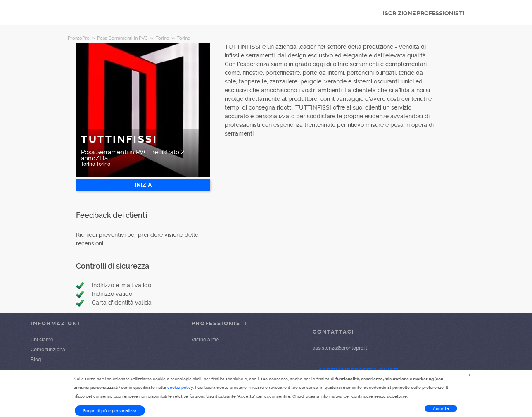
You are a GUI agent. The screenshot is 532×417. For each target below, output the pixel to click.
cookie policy (180, 387)
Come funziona (48, 350)
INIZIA (143, 185)
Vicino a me (205, 340)
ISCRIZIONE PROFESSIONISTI (424, 13)
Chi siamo (42, 340)
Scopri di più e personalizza (110, 411)
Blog (36, 360)
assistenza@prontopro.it (340, 348)
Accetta (441, 409)
